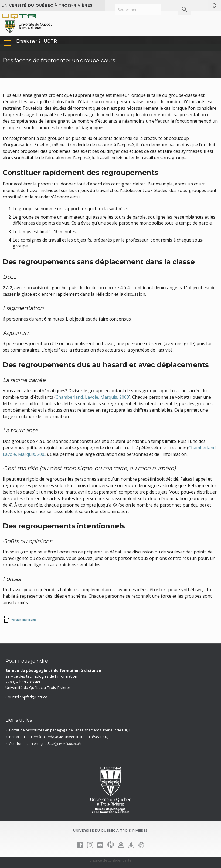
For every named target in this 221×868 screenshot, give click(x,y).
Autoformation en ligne (45, 743)
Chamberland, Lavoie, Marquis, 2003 (92, 397)
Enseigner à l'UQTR (36, 41)
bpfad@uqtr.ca (35, 697)
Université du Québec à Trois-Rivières (47, 5)
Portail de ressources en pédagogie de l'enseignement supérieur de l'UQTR (71, 730)
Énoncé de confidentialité (111, 860)
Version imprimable (24, 620)
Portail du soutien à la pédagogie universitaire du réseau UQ (59, 737)
